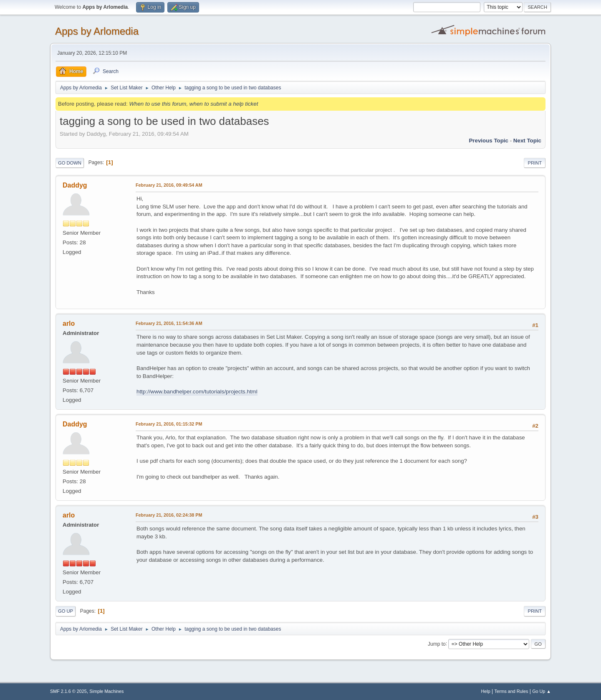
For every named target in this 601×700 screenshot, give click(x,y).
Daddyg (75, 185)
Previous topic (489, 141)
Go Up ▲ (542, 691)
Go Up (66, 611)
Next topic (527, 141)
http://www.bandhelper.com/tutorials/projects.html (197, 392)
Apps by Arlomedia (97, 31)
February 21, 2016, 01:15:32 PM (169, 424)
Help (486, 691)
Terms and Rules (511, 691)
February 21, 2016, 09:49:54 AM (169, 185)
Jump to (437, 644)
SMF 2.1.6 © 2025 (68, 691)
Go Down (70, 163)
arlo (69, 323)
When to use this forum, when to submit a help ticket (193, 104)
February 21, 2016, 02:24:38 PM (169, 515)
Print (535, 163)
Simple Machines (106, 691)
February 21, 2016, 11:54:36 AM (169, 323)
